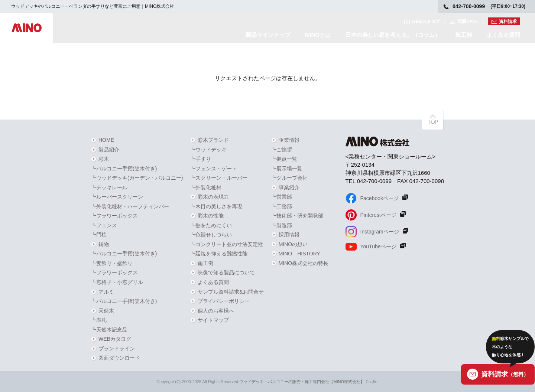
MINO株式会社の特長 (304, 263)
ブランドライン (117, 349)
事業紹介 (289, 187)
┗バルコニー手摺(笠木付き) (124, 169)
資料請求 (508, 22)
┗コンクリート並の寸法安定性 (227, 244)
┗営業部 (282, 197)
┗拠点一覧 (284, 159)
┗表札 (99, 320)
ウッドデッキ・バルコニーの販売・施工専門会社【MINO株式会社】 (302, 382)
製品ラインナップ (268, 35)
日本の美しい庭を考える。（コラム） (393, 35)
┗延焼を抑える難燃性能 (219, 254)
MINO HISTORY (299, 254)
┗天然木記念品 (109, 330)
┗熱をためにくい (211, 225)
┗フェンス (104, 225)
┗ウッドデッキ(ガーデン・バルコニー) (137, 178)
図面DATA (468, 22)
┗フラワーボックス (114, 216)
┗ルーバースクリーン (117, 197)
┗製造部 (282, 225)
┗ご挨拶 (282, 150)
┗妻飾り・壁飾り (112, 263)
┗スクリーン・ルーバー (219, 178)
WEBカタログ (426, 22)
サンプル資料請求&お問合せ (231, 292)
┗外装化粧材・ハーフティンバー (130, 206)
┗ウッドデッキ (208, 150)
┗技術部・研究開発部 (297, 216)
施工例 (463, 35)
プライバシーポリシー (224, 301)
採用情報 (289, 235)
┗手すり (201, 159)
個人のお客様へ (216, 311)
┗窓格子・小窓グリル (117, 282)
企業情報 (289, 140)
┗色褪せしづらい (211, 235)
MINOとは (318, 35)
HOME (106, 140)
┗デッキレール (109, 187)
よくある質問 (503, 35)
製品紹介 (109, 150)
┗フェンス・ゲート (214, 169)
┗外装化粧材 (206, 187)
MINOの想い (293, 244)
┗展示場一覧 (287, 169)
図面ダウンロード (119, 358)
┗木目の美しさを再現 (216, 206)
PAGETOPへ (433, 120)
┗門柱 (99, 235)
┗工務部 (282, 206)
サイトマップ (213, 320)
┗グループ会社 (289, 178)
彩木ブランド (213, 140)
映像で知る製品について (226, 272)
